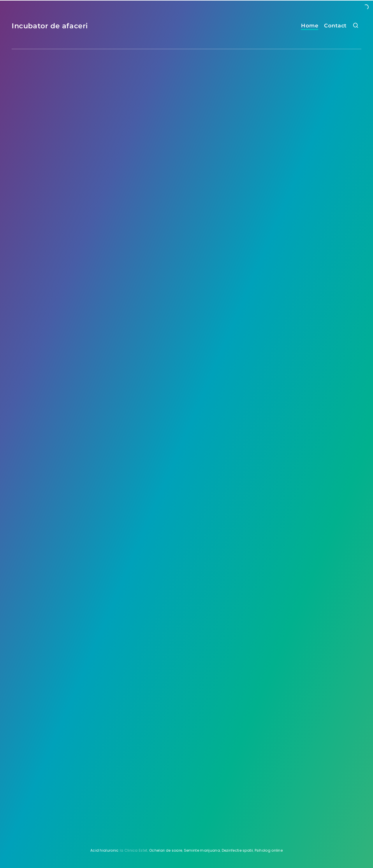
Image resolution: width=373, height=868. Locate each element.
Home (310, 26)
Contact (335, 26)
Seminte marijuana (202, 850)
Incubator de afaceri (50, 26)
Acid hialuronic (105, 850)
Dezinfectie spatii (237, 850)
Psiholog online (269, 850)
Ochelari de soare (166, 850)
